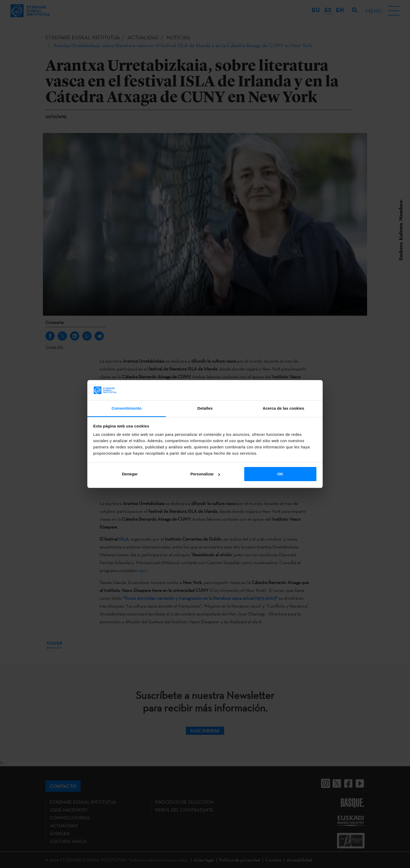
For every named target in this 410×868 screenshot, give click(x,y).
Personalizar (205, 474)
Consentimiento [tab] (127, 408)
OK (280, 474)
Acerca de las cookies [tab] (284, 408)
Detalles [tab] (205, 408)
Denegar (130, 474)
